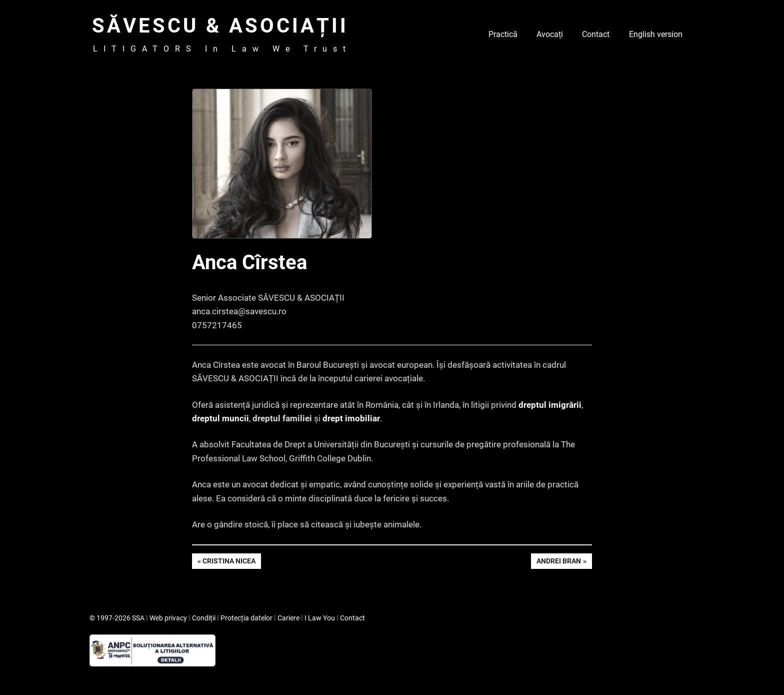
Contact (596, 34)
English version (656, 34)
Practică (503, 34)
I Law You (320, 618)
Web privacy (168, 618)
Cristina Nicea (229, 562)
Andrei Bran (558, 562)
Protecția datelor (246, 618)
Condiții (204, 618)
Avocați (550, 34)
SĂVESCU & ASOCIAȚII (220, 26)
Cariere (288, 618)
